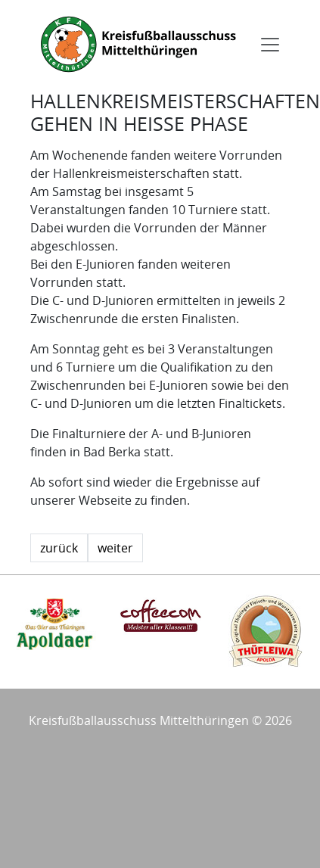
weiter (115, 548)
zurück (59, 548)
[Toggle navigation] (270, 45)
